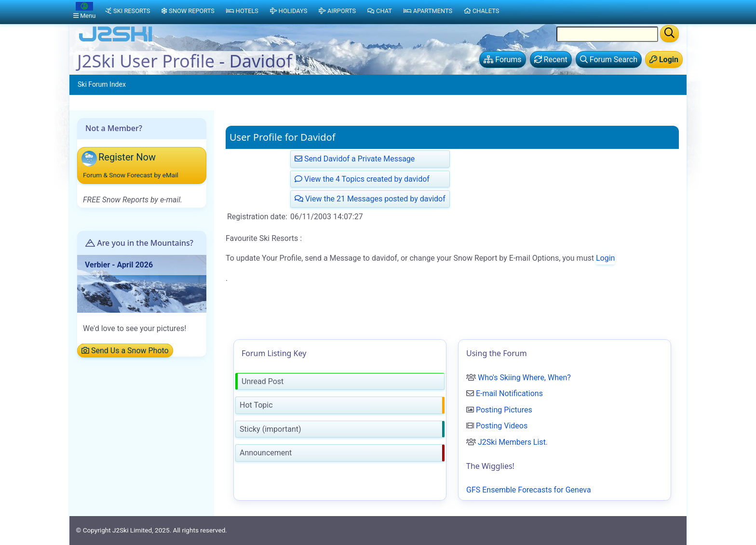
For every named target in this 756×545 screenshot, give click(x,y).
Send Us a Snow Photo (125, 351)
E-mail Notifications (509, 393)
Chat (380, 11)
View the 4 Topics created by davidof (362, 179)
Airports (337, 11)
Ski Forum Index (102, 84)
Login (605, 258)
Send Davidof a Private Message (355, 159)
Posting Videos (502, 426)
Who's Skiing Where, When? (524, 378)
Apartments (428, 11)
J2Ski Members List (512, 442)
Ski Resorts (128, 11)
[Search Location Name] (607, 34)
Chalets (481, 11)
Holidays (289, 11)
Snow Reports (188, 11)
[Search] (669, 34)
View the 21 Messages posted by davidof (370, 199)
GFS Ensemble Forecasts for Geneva (529, 490)
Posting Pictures (504, 410)
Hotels (242, 11)
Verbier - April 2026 (119, 265)
